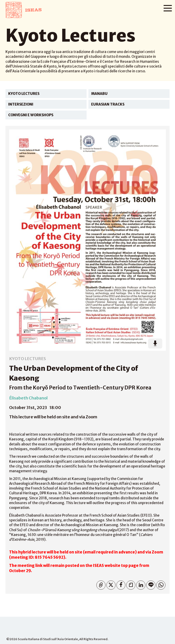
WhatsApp (160, 584)
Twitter (110, 584)
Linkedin (140, 584)
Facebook (120, 584)
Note (130, 584)
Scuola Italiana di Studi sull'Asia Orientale (48, 639)
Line (150, 584)
